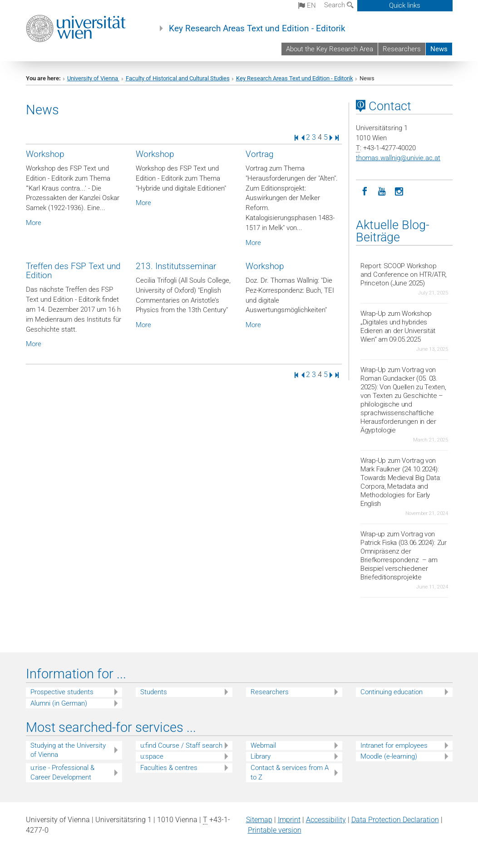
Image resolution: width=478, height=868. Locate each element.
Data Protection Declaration (395, 820)
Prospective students (62, 692)
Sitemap (259, 820)
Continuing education (392, 692)
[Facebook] (365, 191)
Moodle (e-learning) (389, 756)
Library (261, 756)
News (439, 49)
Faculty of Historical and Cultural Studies (178, 78)
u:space (152, 756)
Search (339, 5)
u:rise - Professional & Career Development (62, 772)
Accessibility (326, 820)
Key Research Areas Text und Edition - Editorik (257, 29)
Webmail (263, 745)
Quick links (405, 5)
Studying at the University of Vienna (68, 750)
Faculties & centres (169, 768)
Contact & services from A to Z (290, 772)
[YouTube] (382, 191)
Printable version (275, 830)
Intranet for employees (394, 745)
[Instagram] (399, 191)
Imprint (289, 820)
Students (154, 692)
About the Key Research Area (330, 49)
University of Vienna (93, 78)
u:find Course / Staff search (181, 745)
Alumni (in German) (59, 703)
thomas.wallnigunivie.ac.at (398, 158)
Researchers (402, 49)
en (307, 5)
